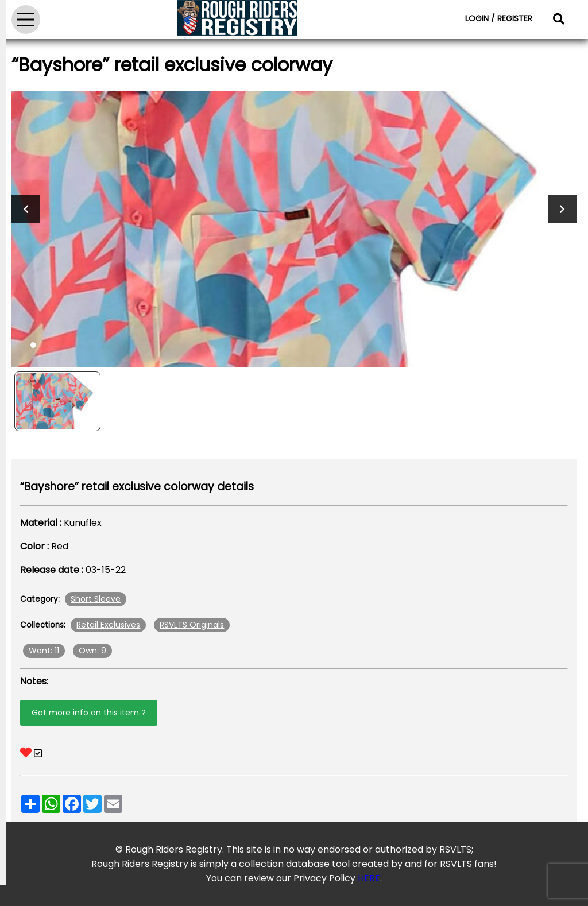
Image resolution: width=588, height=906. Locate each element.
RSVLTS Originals (192, 625)
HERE (369, 878)
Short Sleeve (96, 599)
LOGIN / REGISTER (499, 18)
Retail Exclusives (108, 625)
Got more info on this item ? (89, 713)
